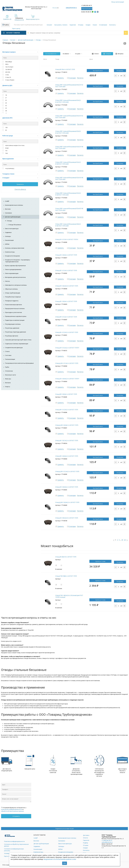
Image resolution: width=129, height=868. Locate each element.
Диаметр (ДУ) (20, 85)
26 (125, 540)
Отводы (9, 221)
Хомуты (8, 387)
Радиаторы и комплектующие (15, 320)
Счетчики (8, 355)
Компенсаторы (10, 252)
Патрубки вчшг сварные (13, 297)
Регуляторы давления (12, 328)
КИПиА (7, 244)
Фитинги (8, 383)
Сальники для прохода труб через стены (18, 340)
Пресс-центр (16, 29)
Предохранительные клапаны (15, 308)
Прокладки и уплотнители (13, 312)
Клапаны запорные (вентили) (15, 248)
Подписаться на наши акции (65, 829)
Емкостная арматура (12, 229)
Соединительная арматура (14, 348)
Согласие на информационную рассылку (14, 850)
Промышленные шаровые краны (16, 316)
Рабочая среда (20, 136)
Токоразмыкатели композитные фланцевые (19, 363)
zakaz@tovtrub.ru (71, 8)
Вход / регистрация (118, 2)
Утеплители (9, 371)
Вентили (8, 209)
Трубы (7, 367)
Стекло (7, 351)
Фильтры (8, 379)
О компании (103, 25)
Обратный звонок (87, 9)
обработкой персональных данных (12, 811)
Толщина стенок (20, 174)
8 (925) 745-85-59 (86, 12)
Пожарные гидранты (12, 301)
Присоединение (20, 159)
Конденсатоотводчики (12, 256)
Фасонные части (10, 375)
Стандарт (20, 178)
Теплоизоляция (10, 359)
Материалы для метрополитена (15, 277)
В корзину (120, 71)
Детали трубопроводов (13, 217)
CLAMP (7, 201)
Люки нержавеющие (12, 273)
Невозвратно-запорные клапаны (16, 285)
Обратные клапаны (11, 289)
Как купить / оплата (61, 25)
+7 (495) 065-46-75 (87, 5)
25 (122, 540)
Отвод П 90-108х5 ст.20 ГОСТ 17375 (66, 576)
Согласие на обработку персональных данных (16, 845)
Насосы (7, 281)
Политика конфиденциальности (14, 841)
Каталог (49, 25)
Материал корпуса (20, 52)
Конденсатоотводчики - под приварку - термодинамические (18, 261)
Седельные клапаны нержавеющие (17, 344)
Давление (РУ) (20, 118)
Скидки (88, 25)
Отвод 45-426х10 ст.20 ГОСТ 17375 (66, 557)
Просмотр (80, 78)
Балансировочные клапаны (14, 205)
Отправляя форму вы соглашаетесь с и (14, 809)
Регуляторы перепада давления (15, 332)
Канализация (9, 240)
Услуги (95, 25)
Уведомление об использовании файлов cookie (60, 859)
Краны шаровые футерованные (15, 266)
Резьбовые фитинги (12, 336)
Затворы (8, 236)
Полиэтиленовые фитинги (13, 305)
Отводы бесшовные (15, 225)
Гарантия (73, 25)
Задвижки (8, 232)
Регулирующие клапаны (13, 324)
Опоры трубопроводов (13, 293)
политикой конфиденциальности (12, 809)
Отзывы (81, 25)
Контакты (113, 25)
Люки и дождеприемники (13, 269)
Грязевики (8, 213)
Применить (20, 184)
